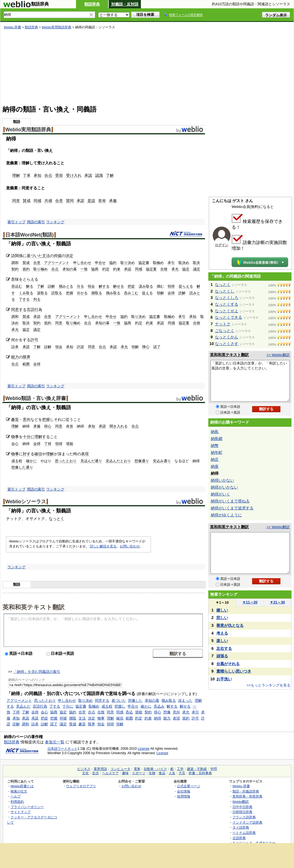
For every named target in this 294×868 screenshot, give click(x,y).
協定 (186, 269)
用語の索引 (36, 222)
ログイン (222, 245)
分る (80, 286)
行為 (38, 310)
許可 (34, 340)
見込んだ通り (91, 461)
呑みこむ (131, 293)
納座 (215, 466)
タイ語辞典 (241, 827)
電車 (137, 769)
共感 (48, 201)
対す (27, 454)
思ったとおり (66, 461)
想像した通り (22, 467)
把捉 (131, 286)
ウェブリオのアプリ (81, 786)
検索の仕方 (19, 791)
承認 (88, 175)
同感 (37, 201)
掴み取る (113, 293)
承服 (113, 201)
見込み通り (162, 461)
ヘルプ (16, 796)
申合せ (100, 263)
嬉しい (222, 610)
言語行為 (40, 706)
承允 (175, 269)
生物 (152, 773)
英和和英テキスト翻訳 (34, 607)
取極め (158, 263)
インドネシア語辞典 (247, 822)
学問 (214, 769)
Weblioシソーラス (26, 502)
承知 (37, 175)
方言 (182, 773)
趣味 (125, 773)
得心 (48, 426)
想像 (167, 712)
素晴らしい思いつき (234, 671)
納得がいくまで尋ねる (230, 501)
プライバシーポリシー (27, 807)
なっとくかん (227, 337)
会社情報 (184, 791)
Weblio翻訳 (241, 802)
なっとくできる (229, 317)
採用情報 (184, 796)
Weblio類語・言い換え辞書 (36, 398)
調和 (15, 263)
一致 (84, 269)
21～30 (277, 602)
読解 (182, 293)
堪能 (70, 444)
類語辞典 (92, 4)
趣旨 (15, 419)
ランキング (55, 222)
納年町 (217, 452)
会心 (15, 444)
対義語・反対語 (125, 4)
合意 (59, 201)
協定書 (144, 263)
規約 (26, 269)
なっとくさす (227, 344)
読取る (57, 293)
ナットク (223, 324)
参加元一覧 (55, 742)
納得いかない (222, 480)
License (144, 749)
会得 (171, 293)
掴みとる (66, 286)
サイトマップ (21, 812)
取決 (196, 263)
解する (104, 286)
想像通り (142, 461)
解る (30, 286)
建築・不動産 (197, 769)
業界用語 (100, 769)
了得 (48, 444)
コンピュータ (120, 769)
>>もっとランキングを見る (268, 685)
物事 (15, 437)
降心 (146, 347)
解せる (119, 286)
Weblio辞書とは (22, 786)
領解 (160, 293)
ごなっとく (225, 331)
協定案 (151, 269)
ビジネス (84, 769)
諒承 (15, 347)
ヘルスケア (110, 773)
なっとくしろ (227, 298)
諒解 (51, 286)
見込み (159, 706)
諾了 (157, 347)
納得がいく (220, 494)
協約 (113, 263)
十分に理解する (36, 437)
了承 (27, 175)
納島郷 (217, 439)
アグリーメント (57, 263)
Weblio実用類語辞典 (56, 27)
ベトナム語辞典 (244, 833)
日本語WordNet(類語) (30, 235)
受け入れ (74, 175)
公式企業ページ (189, 786)
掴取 (73, 718)
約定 (106, 269)
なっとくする (227, 304)
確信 (38, 454)
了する (24, 299)
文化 (85, 773)
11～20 (250, 602)
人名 (172, 773)
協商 (95, 269)
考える (222, 633)
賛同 (70, 201)
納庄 (215, 459)
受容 (59, 175)
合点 (48, 175)
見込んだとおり (118, 461)
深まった (185, 700)
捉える (147, 293)
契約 (15, 269)
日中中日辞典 (242, 807)
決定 (69, 256)
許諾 (80, 347)
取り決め (128, 263)
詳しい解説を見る (103, 546)
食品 (162, 773)
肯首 (70, 426)
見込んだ (23, 706)
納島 (215, 432)
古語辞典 (239, 838)
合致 (164, 269)
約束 (117, 269)
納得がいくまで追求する (232, 508)
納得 (158, 718)
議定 (197, 269)
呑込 (129, 712)
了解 (110, 175)
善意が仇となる (230, 625)
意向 (27, 419)
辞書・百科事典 (200, 773)
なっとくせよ (227, 311)
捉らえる (186, 286)
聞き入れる (119, 426)
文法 (46, 256)
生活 (95, 773)
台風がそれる (228, 664)
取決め (184, 263)
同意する (19, 310)
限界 (27, 357)
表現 (85, 454)
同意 (16, 201)
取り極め (40, 269)
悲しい (222, 618)
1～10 (222, 602)
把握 (70, 293)
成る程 (17, 461)
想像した (135, 700)
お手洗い (224, 679)
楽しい (222, 641)
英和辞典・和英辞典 (247, 796)
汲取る (42, 293)
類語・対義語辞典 (246, 791)
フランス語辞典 (244, 817)
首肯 (102, 201)
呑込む (17, 286)
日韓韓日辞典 (242, 812)
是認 (91, 201)
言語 (31, 310)
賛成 (27, 201)
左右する (224, 648)
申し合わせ (82, 263)
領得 (171, 286)
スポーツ (139, 773)
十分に (68, 706)
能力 (15, 357)
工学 (180, 769)
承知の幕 (70, 269)
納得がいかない (224, 487)
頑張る (222, 656)
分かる (82, 293)
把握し (120, 706)
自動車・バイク (155, 769)
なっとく (57, 519)
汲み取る (146, 286)
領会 (91, 286)
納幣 (215, 446)
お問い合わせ (130, 546)
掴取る (97, 293)
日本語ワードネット (62, 749)
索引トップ (17, 222)
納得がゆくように (226, 515)
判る (37, 299)
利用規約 (17, 802)
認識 (99, 175)
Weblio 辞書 (12, 27)
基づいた (34, 256)
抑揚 (58, 256)
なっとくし (225, 291)
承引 (171, 263)
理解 (16, 175)
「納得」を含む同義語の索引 (37, 672)
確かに (31, 461)
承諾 (80, 201)
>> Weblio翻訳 (278, 355)
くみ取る (26, 293)
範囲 (26, 364)
